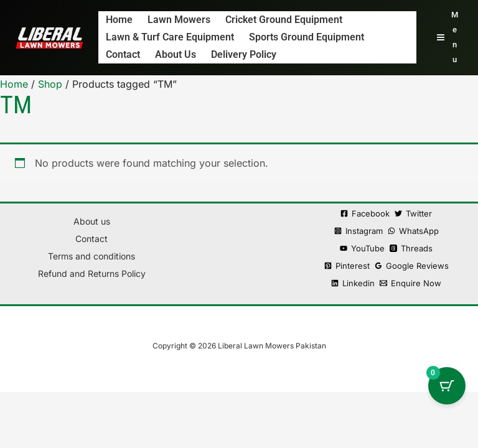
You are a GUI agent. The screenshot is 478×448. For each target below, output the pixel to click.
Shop (50, 84)
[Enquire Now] (410, 283)
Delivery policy (245, 54)
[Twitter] (413, 214)
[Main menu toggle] (447, 38)
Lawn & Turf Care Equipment (171, 37)
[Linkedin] (353, 283)
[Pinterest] (347, 266)
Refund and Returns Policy (92, 273)
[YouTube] (362, 249)
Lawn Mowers (180, 20)
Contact (124, 54)
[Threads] (411, 249)
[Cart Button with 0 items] (447, 386)
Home (120, 20)
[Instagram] (358, 231)
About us (177, 54)
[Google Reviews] (412, 266)
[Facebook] (365, 214)
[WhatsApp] (413, 231)
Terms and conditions (91, 256)
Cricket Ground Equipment (285, 20)
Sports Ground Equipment (308, 37)
